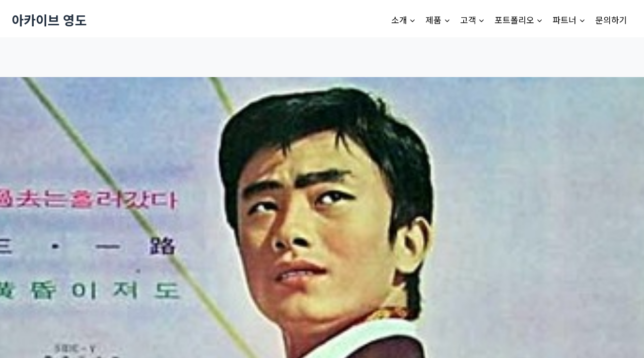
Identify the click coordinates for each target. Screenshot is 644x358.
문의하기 (611, 20)
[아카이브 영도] (49, 20)
